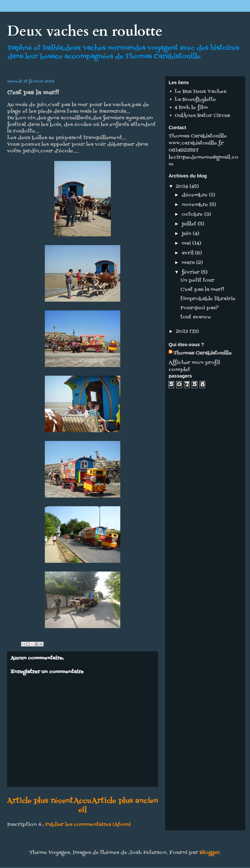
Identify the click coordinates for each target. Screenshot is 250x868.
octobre (193, 214)
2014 (183, 187)
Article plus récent (40, 801)
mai (187, 243)
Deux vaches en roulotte (85, 31)
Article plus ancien (125, 801)
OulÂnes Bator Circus (202, 116)
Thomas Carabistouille (202, 353)
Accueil (82, 806)
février (191, 272)
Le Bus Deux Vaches (200, 92)
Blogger (210, 853)
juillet (190, 224)
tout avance (196, 317)
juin (187, 234)
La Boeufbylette (195, 100)
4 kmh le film (191, 108)
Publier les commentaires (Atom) (88, 825)
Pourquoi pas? (200, 308)
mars (189, 263)
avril (188, 253)
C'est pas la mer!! (202, 290)
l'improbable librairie (208, 299)
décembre (195, 195)
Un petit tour (197, 280)
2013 (183, 332)
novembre (196, 205)
